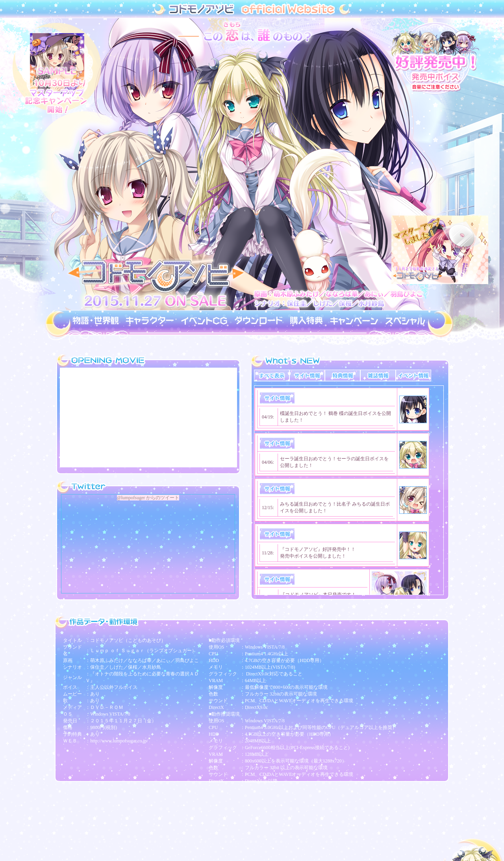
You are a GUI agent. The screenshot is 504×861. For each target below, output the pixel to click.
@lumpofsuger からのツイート (148, 498)
